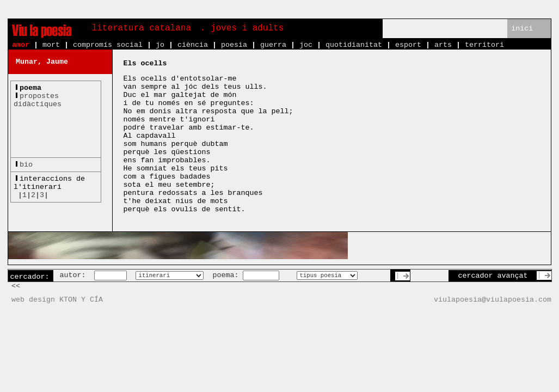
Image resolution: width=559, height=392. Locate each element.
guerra (273, 45)
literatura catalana (142, 28)
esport (408, 45)
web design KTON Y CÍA (57, 300)
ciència (193, 45)
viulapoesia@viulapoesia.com (493, 300)
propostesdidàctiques (38, 100)
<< (16, 286)
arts (443, 45)
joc (306, 45)
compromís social (108, 45)
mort (51, 45)
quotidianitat (354, 45)
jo (160, 45)
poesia (234, 45)
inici (522, 29)
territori (484, 45)
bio (26, 165)
